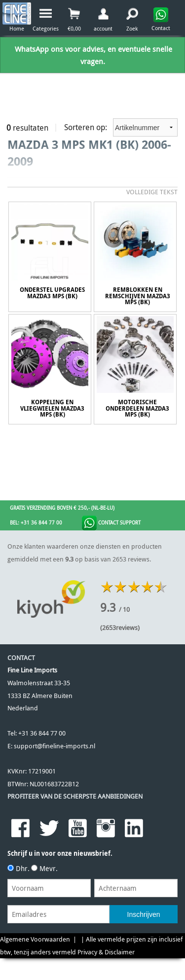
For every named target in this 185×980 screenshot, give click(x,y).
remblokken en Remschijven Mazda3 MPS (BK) (138, 296)
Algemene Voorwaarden (35, 939)
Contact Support (111, 523)
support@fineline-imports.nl (55, 746)
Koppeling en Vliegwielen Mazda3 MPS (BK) (52, 408)
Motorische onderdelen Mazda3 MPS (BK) (137, 408)
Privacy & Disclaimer (106, 952)
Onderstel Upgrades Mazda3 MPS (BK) (52, 293)
